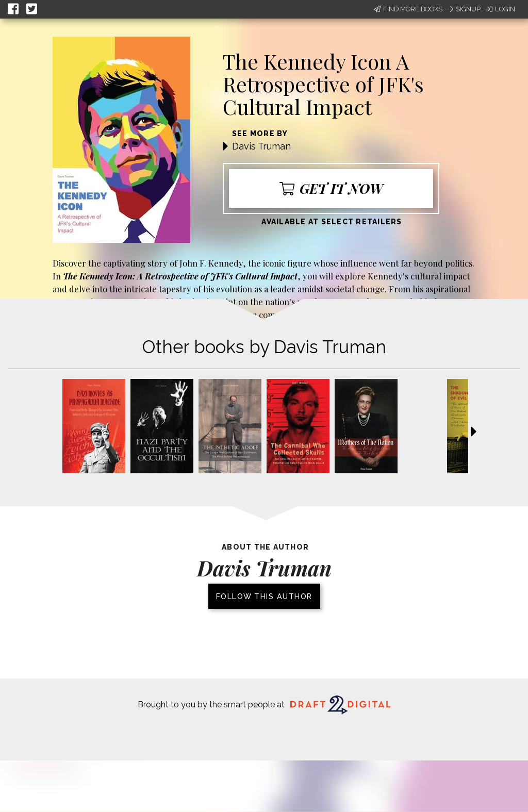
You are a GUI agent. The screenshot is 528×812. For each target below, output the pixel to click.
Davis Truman (261, 146)
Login (500, 9)
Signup (464, 9)
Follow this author (264, 596)
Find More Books (408, 9)
